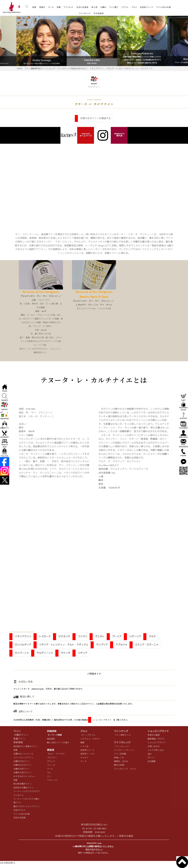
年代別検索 (99, 13)
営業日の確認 (154, 735)
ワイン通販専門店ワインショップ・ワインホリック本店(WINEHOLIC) (56, 69)
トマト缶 (84, 747)
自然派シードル (87, 754)
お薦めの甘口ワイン (22, 773)
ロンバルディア (23, 645)
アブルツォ (121, 645)
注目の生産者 (83, 7)
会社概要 (152, 761)
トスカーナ (45, 636)
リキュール (52, 780)
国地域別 (51, 739)
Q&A (150, 754)
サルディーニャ (45, 653)
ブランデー (52, 758)
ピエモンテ (64, 636)
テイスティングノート (124, 750)
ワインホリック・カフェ (125, 769)
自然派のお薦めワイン (23, 788)
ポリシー (152, 758)
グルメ (134, 7)
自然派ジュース (146, 7)
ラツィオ (65, 653)
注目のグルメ (19, 810)
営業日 (42, 7)
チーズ (83, 761)
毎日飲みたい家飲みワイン (26, 747)
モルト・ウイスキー (57, 754)
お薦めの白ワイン (21, 761)
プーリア (117, 636)
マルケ (152, 636)
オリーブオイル (88, 735)
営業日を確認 (126, 836)
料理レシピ (119, 758)
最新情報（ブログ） (157, 739)
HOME (20, 69)
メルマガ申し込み (156, 750)
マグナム (125, 7)
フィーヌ (51, 765)
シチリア (83, 653)
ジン (49, 777)
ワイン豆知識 (120, 754)
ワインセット (69, 7)
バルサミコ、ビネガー (90, 739)
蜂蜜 (82, 743)
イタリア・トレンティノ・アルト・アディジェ (64, 645)
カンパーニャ (22, 653)
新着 (34, 7)
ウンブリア (102, 645)
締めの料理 (119, 765)
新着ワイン (19, 739)
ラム (49, 773)
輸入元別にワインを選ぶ (58, 743)
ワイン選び (114, 7)
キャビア (84, 758)
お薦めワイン (21, 735)
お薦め (103, 7)
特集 (59, 7)
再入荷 (95, 7)
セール (51, 7)
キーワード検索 (55, 735)
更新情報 (18, 742)
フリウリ (83, 636)
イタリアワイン (97, 69)
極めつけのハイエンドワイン (27, 807)
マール (50, 769)
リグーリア (135, 636)
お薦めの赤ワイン (21, 769)
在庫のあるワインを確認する (96, 118)
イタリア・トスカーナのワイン (120, 69)
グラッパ (51, 761)
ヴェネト (100, 636)
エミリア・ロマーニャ (147, 645)
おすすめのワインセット (25, 777)
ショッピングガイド (102, 720)
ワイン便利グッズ (123, 735)
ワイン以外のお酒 (163, 7)
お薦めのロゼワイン (22, 765)
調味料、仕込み (121, 761)
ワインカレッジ (85, 13)
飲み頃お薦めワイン (22, 784)
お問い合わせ (154, 747)
